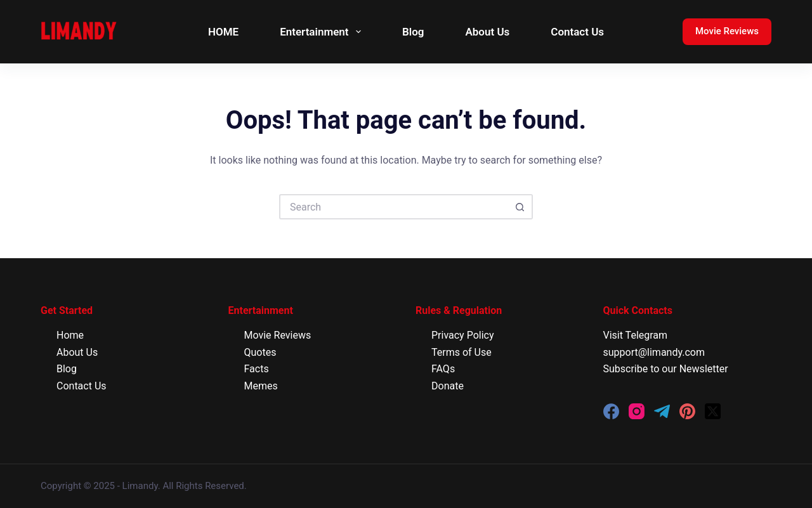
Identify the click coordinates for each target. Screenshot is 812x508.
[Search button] (520, 207)
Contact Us (577, 32)
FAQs (443, 369)
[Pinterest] (687, 411)
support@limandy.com (654, 352)
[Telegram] (662, 411)
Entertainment (323, 32)
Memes (261, 386)
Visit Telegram (636, 335)
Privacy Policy (463, 335)
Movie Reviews (727, 31)
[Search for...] (393, 207)
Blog (413, 32)
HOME (223, 32)
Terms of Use (462, 352)
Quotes (260, 352)
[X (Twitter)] (713, 411)
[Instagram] (637, 411)
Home (70, 335)
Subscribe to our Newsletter (666, 369)
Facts (257, 369)
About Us (487, 32)
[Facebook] (611, 411)
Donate (448, 386)
